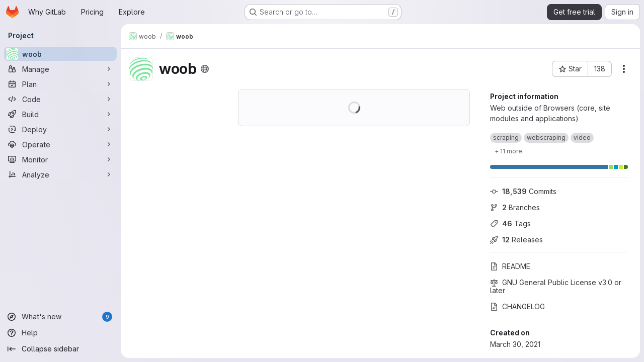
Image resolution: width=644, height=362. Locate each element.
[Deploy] (60, 129)
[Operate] (60, 144)
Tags (510, 223)
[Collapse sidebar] (60, 349)
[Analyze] (60, 174)
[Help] (60, 333)
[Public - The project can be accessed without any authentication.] (205, 69)
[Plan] (60, 84)
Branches (515, 207)
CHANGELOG (517, 306)
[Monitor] (60, 159)
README (510, 266)
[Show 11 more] (508, 151)
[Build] (60, 114)
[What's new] (60, 317)
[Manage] (60, 69)
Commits (523, 191)
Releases (516, 240)
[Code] (60, 99)
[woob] (60, 54)
